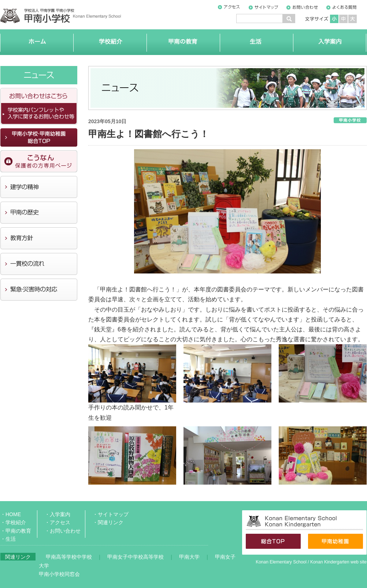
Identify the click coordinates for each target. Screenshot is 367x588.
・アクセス (58, 522)
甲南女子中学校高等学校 (136, 557)
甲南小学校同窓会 (59, 574)
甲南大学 (189, 557)
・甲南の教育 (16, 531)
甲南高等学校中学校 (69, 557)
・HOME (11, 514)
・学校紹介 (13, 522)
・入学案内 (58, 514)
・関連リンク (108, 522)
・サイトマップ (111, 514)
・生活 (8, 539)
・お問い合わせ (63, 531)
